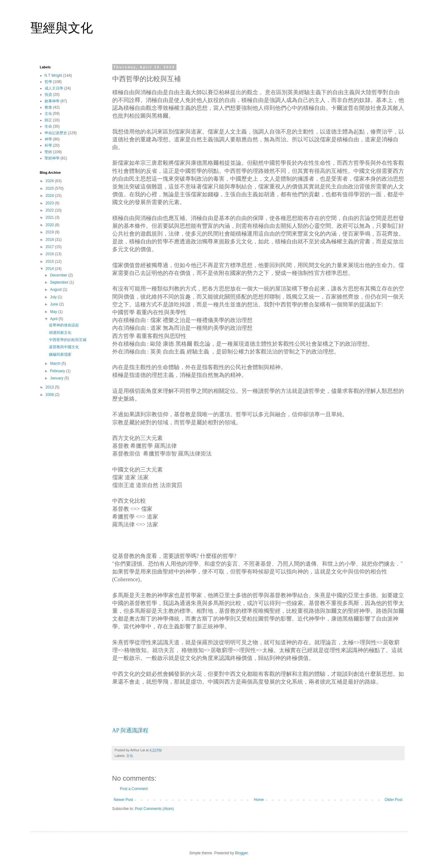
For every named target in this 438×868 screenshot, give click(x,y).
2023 (50, 203)
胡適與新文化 (60, 333)
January (57, 378)
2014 (50, 269)
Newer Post (123, 800)
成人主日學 (54, 88)
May (54, 312)
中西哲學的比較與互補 (68, 340)
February (58, 371)
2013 (50, 387)
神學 (48, 139)
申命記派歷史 (56, 133)
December (59, 275)
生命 (48, 126)
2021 (50, 217)
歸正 (48, 120)
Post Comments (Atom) (154, 809)
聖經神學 (52, 158)
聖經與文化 (62, 28)
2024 (50, 196)
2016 (50, 254)
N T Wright (53, 76)
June (54, 304)
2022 (50, 210)
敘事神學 (52, 101)
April (54, 319)
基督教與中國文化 (64, 347)
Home (259, 800)
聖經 (48, 152)
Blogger (241, 853)
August (56, 290)
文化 (130, 756)
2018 (50, 240)
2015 (50, 261)
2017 (50, 247)
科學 (48, 145)
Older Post (394, 800)
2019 (50, 232)
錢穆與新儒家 (60, 354)
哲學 (48, 82)
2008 (50, 395)
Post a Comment (134, 789)
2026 (50, 181)
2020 (50, 225)
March (56, 363)
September (60, 282)
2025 (50, 188)
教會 (48, 107)
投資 (48, 95)
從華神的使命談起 (64, 325)
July (54, 297)
